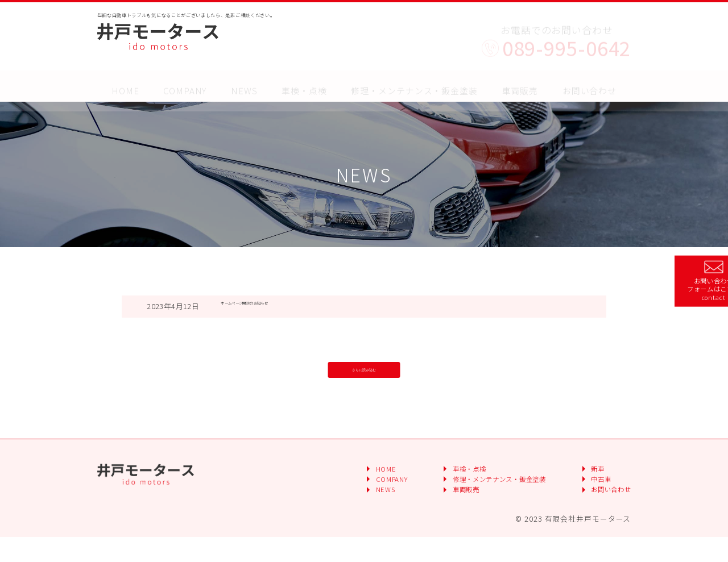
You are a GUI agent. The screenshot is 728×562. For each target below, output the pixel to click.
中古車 (590, 506)
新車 (586, 492)
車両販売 (423, 520)
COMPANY (185, 81)
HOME (125, 81)
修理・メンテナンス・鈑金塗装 (414, 81)
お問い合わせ (590, 81)
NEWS (244, 81)
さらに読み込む (364, 375)
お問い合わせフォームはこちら (686, 281)
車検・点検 (304, 81)
